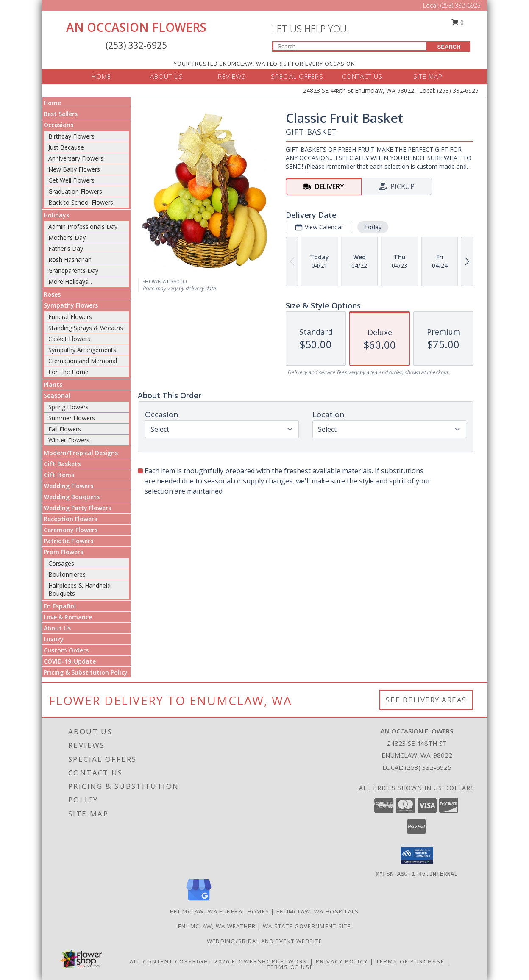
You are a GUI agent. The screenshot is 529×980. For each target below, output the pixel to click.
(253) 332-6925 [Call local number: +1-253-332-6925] (428, 767)
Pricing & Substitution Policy (86, 672)
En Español (60, 606)
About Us (57, 628)
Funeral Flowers (70, 317)
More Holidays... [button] (70, 282)
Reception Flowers (70, 519)
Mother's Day (67, 237)
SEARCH (449, 47)
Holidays (56, 215)
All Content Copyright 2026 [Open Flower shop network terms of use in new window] (180, 961)
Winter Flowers (69, 440)
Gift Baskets (62, 464)
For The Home (68, 372)
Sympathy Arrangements (82, 350)
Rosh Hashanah (70, 260)
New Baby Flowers (74, 169)
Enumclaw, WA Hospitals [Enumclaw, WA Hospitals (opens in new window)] (318, 911)
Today (373, 227)
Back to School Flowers (81, 202)
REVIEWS (232, 76)
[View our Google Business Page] (199, 901)
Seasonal (57, 396)
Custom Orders (66, 650)
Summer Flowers (72, 418)
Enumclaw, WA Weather (217, 926)
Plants (53, 385)
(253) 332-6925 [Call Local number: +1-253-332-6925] (461, 5)
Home (52, 103)
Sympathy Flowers (71, 305)
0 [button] (458, 22)
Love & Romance (68, 617)
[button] (417, 855)
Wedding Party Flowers (77, 508)
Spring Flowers (68, 407)
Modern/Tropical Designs (81, 453)
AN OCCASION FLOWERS (136, 27)
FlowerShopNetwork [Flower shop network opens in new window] (270, 961)
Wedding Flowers (68, 486)
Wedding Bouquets (72, 497)
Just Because (66, 147)
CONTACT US (362, 76)
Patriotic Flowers (68, 541)
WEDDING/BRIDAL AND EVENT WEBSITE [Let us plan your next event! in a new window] (265, 941)
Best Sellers (61, 114)
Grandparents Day (73, 271)
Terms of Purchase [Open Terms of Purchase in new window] (410, 961)
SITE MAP (428, 76)
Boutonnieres (67, 574)
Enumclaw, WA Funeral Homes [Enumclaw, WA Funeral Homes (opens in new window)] (220, 911)
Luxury (54, 639)
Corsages (61, 563)
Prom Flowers (63, 552)
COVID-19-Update (70, 661)
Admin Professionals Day (83, 226)
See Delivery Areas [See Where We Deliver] (426, 700)
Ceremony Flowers (71, 530)
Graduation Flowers (75, 191)
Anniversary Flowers (76, 158)
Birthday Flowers (71, 136)
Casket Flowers (69, 339)
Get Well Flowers (71, 180)
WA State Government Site (307, 926)
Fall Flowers (65, 429)
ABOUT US (167, 76)
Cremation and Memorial (83, 361)
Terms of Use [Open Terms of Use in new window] (290, 967)
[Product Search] (350, 46)
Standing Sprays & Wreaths (86, 328)
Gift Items (59, 475)
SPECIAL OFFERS (297, 76)
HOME (101, 76)
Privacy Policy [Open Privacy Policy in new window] (342, 961)
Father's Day (66, 248)
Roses (52, 294)
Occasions (58, 125)
